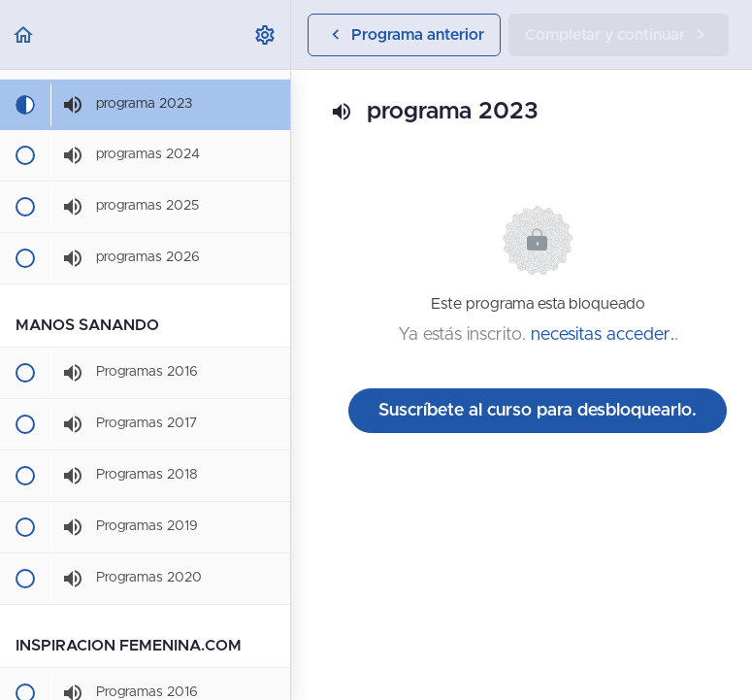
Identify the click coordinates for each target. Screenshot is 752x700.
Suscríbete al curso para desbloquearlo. (538, 411)
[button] (24, 34)
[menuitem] (266, 34)
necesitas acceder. (603, 335)
